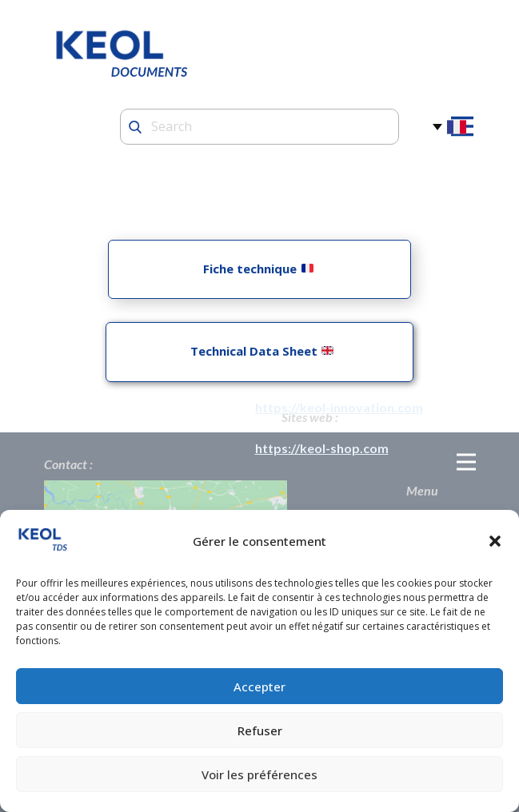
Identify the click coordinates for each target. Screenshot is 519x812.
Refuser (260, 730)
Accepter (259, 687)
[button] (495, 541)
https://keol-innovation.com (339, 407)
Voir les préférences (259, 774)
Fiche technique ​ (258, 269)
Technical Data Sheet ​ (259, 351)
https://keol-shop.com (322, 448)
